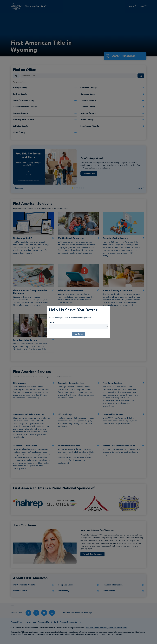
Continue (79, 334)
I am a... (52, 322)
